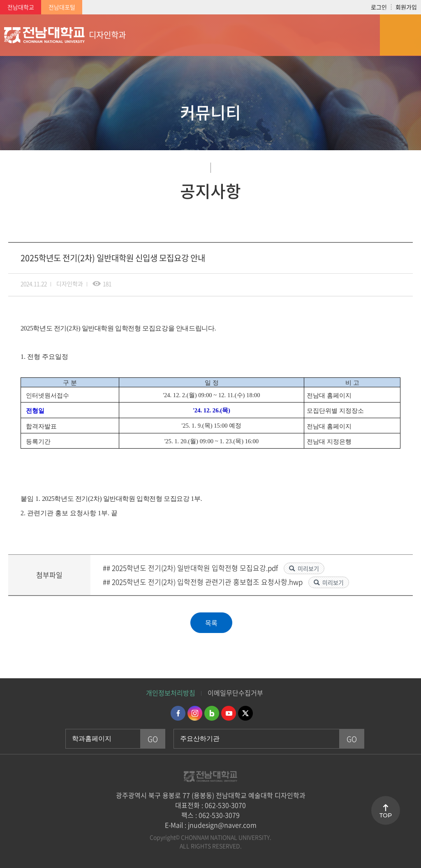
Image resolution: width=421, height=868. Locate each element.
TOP (386, 815)
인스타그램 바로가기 (195, 713)
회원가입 (406, 7)
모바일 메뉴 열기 (400, 35)
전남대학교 (21, 7)
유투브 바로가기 (229, 713)
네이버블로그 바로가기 (212, 713)
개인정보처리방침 (171, 693)
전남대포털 (62, 7)
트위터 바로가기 (245, 713)
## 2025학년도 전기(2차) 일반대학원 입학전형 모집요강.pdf (191, 568)
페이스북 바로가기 (178, 713)
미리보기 (308, 568)
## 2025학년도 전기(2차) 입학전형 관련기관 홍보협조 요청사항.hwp (204, 582)
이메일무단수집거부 (235, 693)
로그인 (379, 7)
